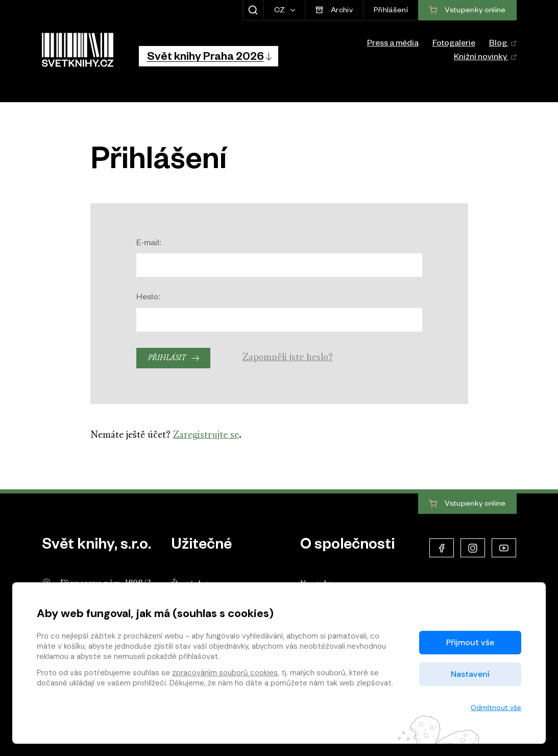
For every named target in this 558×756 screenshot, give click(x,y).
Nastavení (470, 674)
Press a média (393, 44)
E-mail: (149, 244)
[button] (209, 56)
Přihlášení (391, 11)
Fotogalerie (454, 44)
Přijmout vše (470, 642)
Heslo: (148, 298)
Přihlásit (167, 358)
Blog (503, 44)
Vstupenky (467, 504)
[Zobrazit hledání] (253, 10)
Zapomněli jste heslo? (288, 358)
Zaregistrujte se (206, 435)
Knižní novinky (485, 58)
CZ (281, 11)
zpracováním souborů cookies (225, 673)
